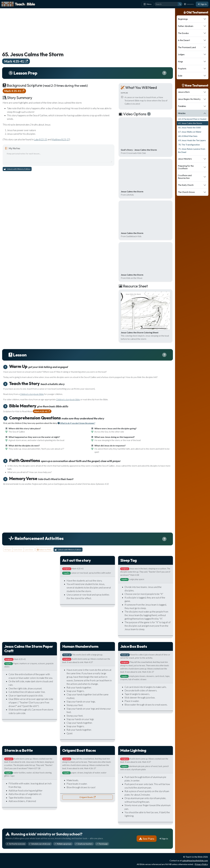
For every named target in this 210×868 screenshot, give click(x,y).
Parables (182, 106)
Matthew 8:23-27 (61, 139)
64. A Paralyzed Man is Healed (192, 119)
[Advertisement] (82, 29)
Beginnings (183, 19)
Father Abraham (186, 26)
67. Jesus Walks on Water (190, 132)
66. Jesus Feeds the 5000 (189, 127)
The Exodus (183, 33)
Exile (180, 76)
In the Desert (184, 40)
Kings (180, 61)
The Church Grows (186, 192)
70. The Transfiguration (189, 145)
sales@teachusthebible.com (195, 860)
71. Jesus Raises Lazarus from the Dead (192, 150)
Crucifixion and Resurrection (185, 177)
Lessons (189, 4)
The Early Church (186, 185)
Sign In (202, 4)
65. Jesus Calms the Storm (190, 123)
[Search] (166, 4)
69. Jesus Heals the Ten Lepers (192, 140)
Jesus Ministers (185, 159)
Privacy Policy (201, 864)
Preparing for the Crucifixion (186, 167)
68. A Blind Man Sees (188, 136)
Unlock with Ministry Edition (17, 169)
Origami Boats (87, 797)
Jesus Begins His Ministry (189, 99)
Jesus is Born (184, 92)
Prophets (182, 69)
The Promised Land (187, 47)
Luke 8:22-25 (41, 139)
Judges (181, 54)
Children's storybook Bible (32, 394)
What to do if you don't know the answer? (76, 423)
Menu (147, 4)
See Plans (147, 839)
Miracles (182, 113)
